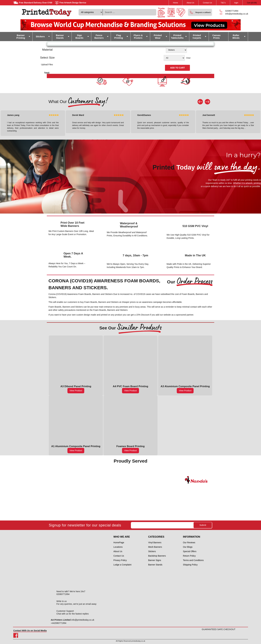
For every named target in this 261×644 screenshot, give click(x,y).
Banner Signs (155, 560)
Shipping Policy (190, 565)
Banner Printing (21, 37)
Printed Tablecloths (177, 37)
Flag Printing (119, 37)
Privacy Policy (120, 560)
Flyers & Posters (138, 37)
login (236, 3)
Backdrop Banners (157, 556)
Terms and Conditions (193, 560)
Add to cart (178, 68)
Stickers (40, 36)
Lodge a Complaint (122, 565)
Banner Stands (60, 37)
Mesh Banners (155, 547)
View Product (76, 391)
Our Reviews (189, 543)
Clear (188, 58)
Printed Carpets (197, 37)
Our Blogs (188, 547)
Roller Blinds (236, 37)
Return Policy (189, 556)
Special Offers (190, 551)
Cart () (252, 3)
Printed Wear (158, 37)
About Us (190, 3)
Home (176, 3)
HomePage (119, 543)
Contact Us (207, 3)
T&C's (223, 3)
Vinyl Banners (155, 543)
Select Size (47, 58)
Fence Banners (99, 37)
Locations (118, 547)
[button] (200, 12)
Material (47, 50)
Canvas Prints (216, 37)
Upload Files (47, 65)
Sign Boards (80, 37)
